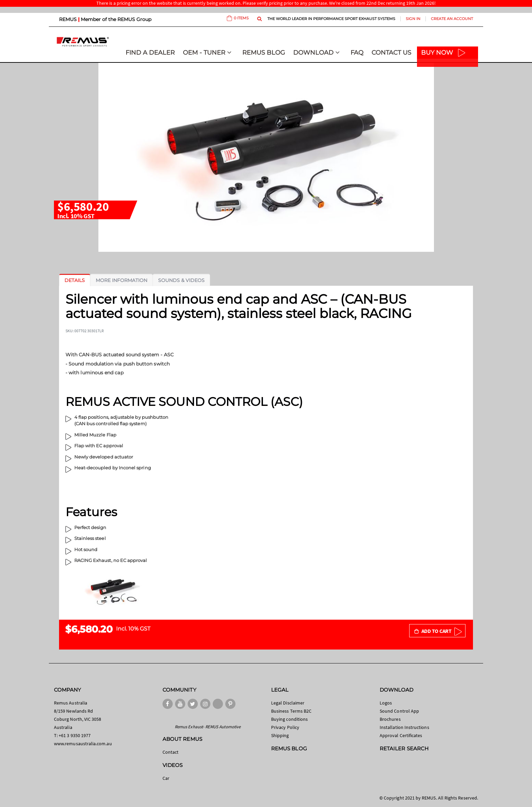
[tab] (75, 280)
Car (166, 778)
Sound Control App (399, 711)
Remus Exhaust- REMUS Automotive (208, 727)
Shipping (280, 735)
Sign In (413, 19)
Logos (386, 703)
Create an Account (452, 19)
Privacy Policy (285, 727)
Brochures (390, 719)
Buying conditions (289, 719)
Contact (170, 752)
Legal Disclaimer (288, 703)
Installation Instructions (404, 727)
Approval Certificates (401, 735)
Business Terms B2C (291, 711)
